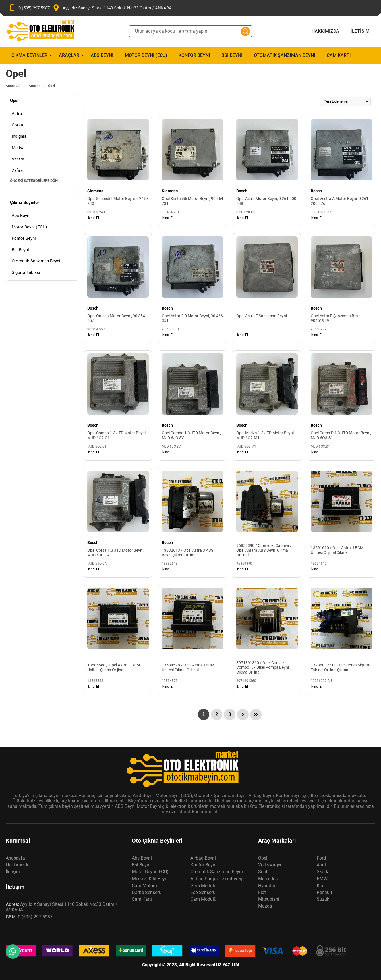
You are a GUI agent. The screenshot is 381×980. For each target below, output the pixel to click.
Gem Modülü (203, 886)
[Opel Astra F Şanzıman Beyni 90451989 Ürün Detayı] (341, 288)
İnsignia (19, 136)
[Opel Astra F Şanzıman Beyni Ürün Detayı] (267, 288)
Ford (321, 858)
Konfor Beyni (194, 55)
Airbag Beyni (203, 858)
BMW (322, 879)
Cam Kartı (339, 55)
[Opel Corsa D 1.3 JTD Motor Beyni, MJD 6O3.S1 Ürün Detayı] (341, 405)
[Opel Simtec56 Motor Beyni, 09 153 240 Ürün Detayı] (118, 171)
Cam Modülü (203, 899)
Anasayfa (13, 86)
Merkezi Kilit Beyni (150, 879)
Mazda (265, 906)
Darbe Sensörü (147, 892)
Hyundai (267, 886)
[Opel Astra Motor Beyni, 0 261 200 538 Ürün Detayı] (267, 171)
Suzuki (324, 899)
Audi (321, 865)
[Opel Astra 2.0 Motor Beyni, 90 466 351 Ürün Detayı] (192, 288)
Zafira (17, 170)
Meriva (18, 148)
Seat (263, 872)
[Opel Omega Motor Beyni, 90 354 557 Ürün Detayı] (118, 288)
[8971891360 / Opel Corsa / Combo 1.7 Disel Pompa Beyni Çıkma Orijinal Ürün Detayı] (267, 640)
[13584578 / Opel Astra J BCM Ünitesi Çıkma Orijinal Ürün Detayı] (192, 640)
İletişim (360, 31)
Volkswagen (270, 865)
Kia (320, 886)
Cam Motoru (144, 886)
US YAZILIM (228, 965)
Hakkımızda (325, 31)
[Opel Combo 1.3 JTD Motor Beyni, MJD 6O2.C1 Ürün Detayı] (118, 405)
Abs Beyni (102, 55)
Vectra (18, 159)
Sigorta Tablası (26, 272)
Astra (17, 114)
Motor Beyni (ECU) (146, 55)
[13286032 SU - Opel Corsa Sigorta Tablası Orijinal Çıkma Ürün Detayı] (341, 640)
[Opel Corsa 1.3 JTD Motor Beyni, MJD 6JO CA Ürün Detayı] (118, 523)
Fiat (262, 892)
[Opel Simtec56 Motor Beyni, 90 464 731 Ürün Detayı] (192, 171)
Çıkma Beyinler (29, 55)
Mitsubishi (269, 899)
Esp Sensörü (203, 892)
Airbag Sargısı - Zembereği (217, 879)
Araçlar (69, 55)
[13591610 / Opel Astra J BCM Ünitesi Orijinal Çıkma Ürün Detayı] (341, 523)
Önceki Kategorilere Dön (34, 181)
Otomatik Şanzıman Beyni (285, 55)
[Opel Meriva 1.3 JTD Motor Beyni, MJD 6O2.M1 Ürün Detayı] (267, 405)
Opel (263, 858)
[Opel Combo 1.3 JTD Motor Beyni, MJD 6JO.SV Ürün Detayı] (192, 405)
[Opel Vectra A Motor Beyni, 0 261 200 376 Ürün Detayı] (341, 171)
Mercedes (268, 879)
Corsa (17, 125)
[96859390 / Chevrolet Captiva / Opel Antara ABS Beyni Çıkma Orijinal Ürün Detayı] (267, 523)
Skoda (323, 872)
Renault (324, 892)
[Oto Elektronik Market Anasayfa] (45, 31)
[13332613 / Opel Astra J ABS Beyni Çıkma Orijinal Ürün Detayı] (192, 523)
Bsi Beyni (232, 55)
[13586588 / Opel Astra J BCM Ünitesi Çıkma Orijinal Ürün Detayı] (118, 640)
